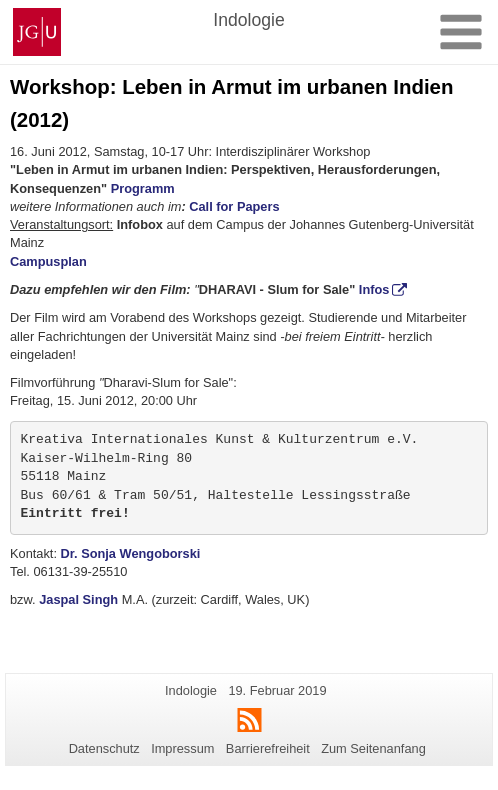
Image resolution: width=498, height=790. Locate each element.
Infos (374, 289)
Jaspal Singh (78, 599)
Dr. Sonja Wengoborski (131, 553)
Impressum (182, 748)
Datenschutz (104, 748)
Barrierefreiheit (268, 748)
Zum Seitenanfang (373, 748)
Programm (143, 188)
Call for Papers (234, 206)
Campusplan (48, 261)
